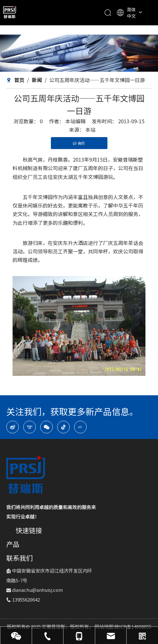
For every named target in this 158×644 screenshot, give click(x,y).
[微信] (46, 427)
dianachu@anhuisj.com (37, 590)
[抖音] (63, 427)
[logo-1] (26, 475)
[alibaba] (80, 427)
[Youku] (30, 427)
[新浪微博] (13, 427)
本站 (90, 130)
